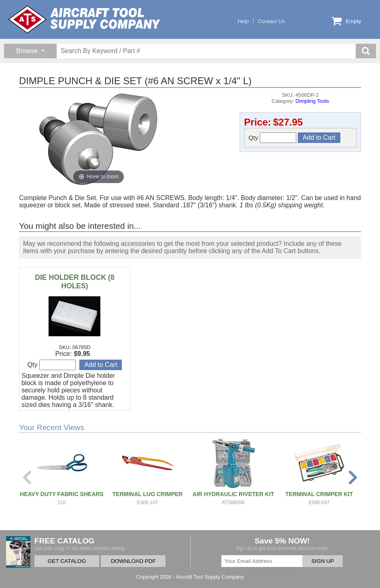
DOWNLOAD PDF (133, 561)
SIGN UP (323, 561)
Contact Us (271, 21)
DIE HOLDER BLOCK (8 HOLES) (74, 282)
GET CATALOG (67, 561)
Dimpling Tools (312, 101)
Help (243, 21)
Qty (272, 138)
